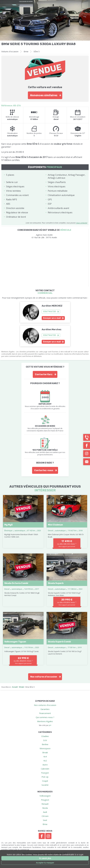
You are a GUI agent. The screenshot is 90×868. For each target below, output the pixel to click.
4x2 (45, 761)
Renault (45, 804)
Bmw (26, 51)
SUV (45, 740)
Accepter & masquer (45, 863)
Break (45, 752)
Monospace (45, 748)
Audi (45, 812)
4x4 (45, 756)
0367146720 (50, 312)
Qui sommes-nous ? (45, 717)
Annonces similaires (44, 95)
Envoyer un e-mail (52, 318)
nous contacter (82, 223)
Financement (45, 713)
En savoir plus (45, 858)
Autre (45, 765)
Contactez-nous (44, 470)
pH (50, 725)
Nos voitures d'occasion (44, 677)
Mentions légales (45, 721)
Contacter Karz (44, 374)
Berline (45, 744)
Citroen (45, 816)
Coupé (45, 781)
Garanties (45, 709)
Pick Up (45, 777)
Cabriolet (45, 769)
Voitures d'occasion (10, 51)
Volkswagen (45, 796)
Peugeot (45, 800)
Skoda (45, 808)
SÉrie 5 (37, 51)
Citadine (45, 736)
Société (45, 785)
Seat (45, 820)
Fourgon (45, 773)
